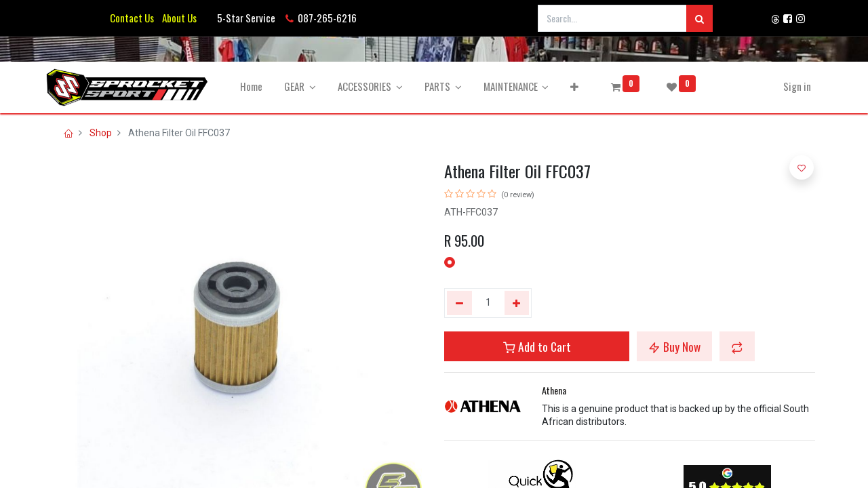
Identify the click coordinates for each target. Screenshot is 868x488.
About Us (177, 18)
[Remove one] (459, 303)
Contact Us (132, 18)
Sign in (790, 86)
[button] (581, 86)
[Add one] (517, 303)
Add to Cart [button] (537, 346)
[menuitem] (258, 86)
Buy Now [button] (674, 346)
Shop (101, 133)
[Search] (699, 18)
